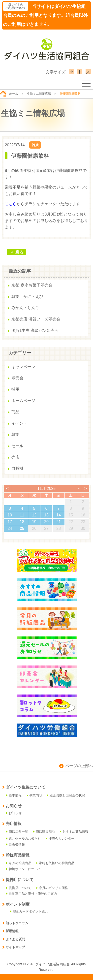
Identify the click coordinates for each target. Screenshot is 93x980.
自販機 (17, 468)
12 (34, 515)
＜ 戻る (17, 252)
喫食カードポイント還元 (29, 911)
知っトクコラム (15, 923)
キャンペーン (23, 367)
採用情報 (10, 931)
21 (59, 522)
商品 (15, 412)
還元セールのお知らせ (24, 838)
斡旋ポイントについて (24, 869)
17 (10, 522)
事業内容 (34, 795)
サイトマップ (14, 947)
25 (22, 528)
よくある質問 (14, 939)
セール (17, 446)
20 (46, 522)
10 (10, 515)
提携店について (19, 888)
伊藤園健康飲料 (30, 156)
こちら (11, 204)
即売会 (17, 378)
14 (59, 515)
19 (34, 522)
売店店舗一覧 (17, 832)
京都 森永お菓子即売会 (32, 285)
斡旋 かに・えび (27, 297)
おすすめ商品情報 (74, 832)
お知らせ (14, 813)
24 (10, 528)
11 (22, 515)
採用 (15, 389)
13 (46, 515)
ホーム (9, 94)
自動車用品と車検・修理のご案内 (32, 894)
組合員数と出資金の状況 (66, 795)
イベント (19, 423)
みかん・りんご (25, 308)
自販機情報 (15, 844)
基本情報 (14, 795)
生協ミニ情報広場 (39, 94)
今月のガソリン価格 (52, 888)
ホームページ (23, 401)
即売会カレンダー (60, 838)
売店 (15, 457)
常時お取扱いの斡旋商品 (55, 863)
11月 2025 (47, 489)
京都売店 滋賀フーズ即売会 (36, 319)
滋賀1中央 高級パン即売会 (35, 331)
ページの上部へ (76, 766)
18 (22, 522)
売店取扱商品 (44, 832)
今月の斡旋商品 (19, 863)
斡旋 (35, 145)
